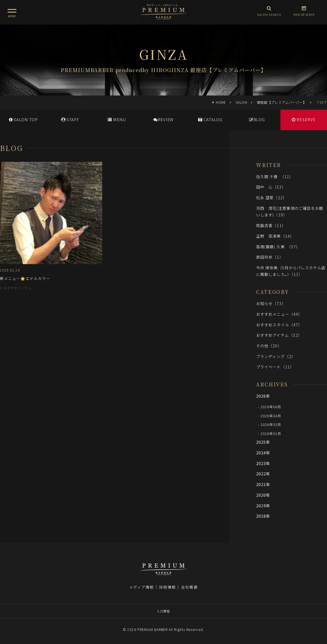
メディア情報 (141, 587)
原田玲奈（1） (270, 257)
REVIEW (163, 119)
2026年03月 (271, 424)
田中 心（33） (271, 187)
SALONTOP (23, 119)
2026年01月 (271, 433)
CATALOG (210, 119)
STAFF (70, 119)
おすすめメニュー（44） (279, 314)
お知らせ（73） (271, 303)
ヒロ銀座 (163, 611)
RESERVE (304, 119)
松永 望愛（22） (272, 197)
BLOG (257, 119)
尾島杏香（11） (271, 225)
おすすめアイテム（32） (279, 335)
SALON (241, 102)
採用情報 (167, 587)
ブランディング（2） (276, 356)
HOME (221, 102)
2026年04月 (271, 415)
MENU (117, 119)
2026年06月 (271, 407)
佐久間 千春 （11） (275, 176)
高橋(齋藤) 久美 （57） (278, 247)
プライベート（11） (275, 367)
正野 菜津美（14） (275, 236)
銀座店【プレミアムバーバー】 (282, 102)
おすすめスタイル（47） (279, 325)
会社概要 (189, 587)
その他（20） (269, 346)
